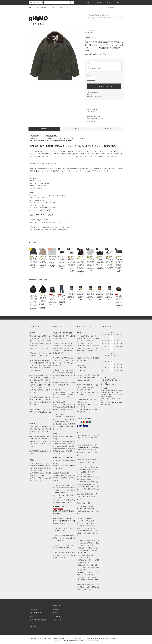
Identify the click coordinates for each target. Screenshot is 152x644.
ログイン (108, 3)
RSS (31, 627)
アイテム (51, 8)
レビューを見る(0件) (91, 109)
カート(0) (119, 3)
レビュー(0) (108, 129)
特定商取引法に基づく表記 (94, 97)
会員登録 (99, 3)
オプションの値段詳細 (92, 92)
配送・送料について (36, 613)
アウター (91, 32)
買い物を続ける (90, 122)
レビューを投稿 (90, 112)
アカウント (89, 3)
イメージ (76, 129)
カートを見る (57, 616)
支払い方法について (36, 609)
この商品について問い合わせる (94, 119)
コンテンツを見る (62, 8)
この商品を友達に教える (92, 116)
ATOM (35, 627)
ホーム (31, 8)
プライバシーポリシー (36, 623)
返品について (90, 94)
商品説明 (44, 129)
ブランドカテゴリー (40, 8)
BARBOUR (91, 31)
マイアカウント (58, 606)
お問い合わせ (109, 8)
